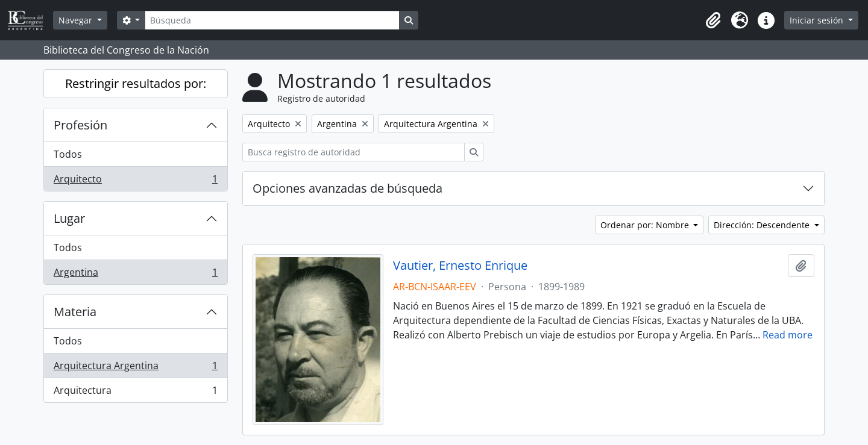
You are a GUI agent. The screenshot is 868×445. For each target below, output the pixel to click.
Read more (788, 335)
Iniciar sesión (818, 20)
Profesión (80, 125)
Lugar (69, 218)
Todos (68, 154)
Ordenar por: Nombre (646, 225)
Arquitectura (135, 393)
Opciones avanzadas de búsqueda (348, 188)
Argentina (135, 275)
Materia (75, 312)
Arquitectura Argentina (135, 368)
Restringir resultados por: (136, 83)
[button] (713, 20)
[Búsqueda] (272, 20)
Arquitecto (135, 181)
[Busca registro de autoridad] (354, 152)
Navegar (77, 20)
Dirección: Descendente (763, 225)
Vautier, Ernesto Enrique (460, 266)
